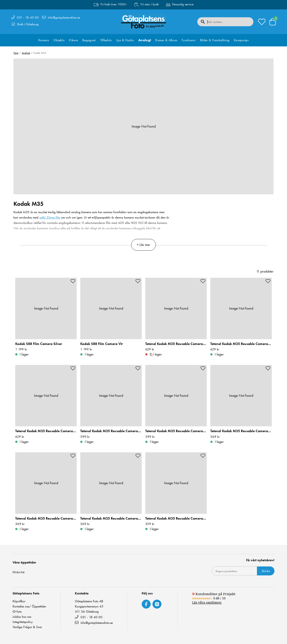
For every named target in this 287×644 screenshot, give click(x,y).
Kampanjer (241, 40)
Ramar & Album (166, 40)
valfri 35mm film (50, 217)
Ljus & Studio (125, 40)
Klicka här (19, 572)
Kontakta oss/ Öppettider (29, 606)
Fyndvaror (189, 40)
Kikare (73, 40)
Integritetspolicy (23, 622)
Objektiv (59, 40)
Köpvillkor (19, 601)
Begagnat (89, 40)
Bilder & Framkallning (215, 40)
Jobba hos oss (22, 617)
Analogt (145, 40)
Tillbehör (106, 40)
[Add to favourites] (73, 281)
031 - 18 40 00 (28, 17)
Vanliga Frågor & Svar (27, 627)
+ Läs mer (143, 245)
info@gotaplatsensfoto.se (64, 17)
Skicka (266, 571)
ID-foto (17, 612)
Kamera (44, 40)
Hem (16, 53)
